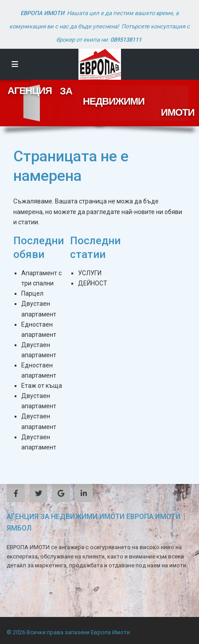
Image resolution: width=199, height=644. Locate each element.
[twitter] (38, 493)
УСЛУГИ (90, 273)
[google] (61, 493)
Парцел (32, 293)
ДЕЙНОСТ (93, 283)
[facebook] (16, 493)
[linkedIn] (84, 493)
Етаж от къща (42, 386)
